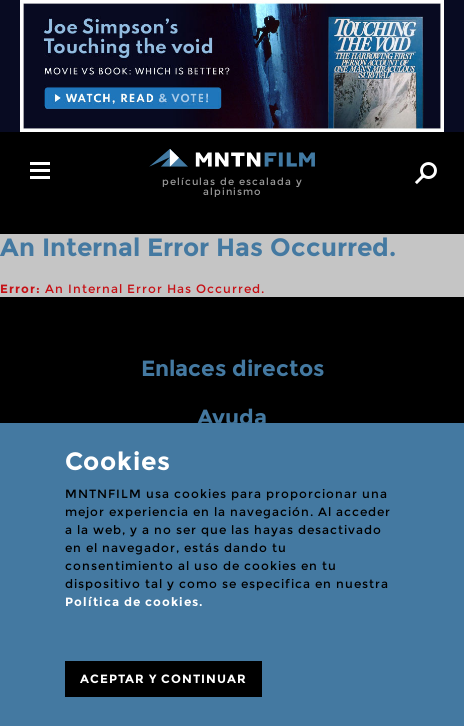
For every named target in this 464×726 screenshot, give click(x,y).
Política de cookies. (134, 601)
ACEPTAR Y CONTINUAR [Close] (163, 678)
